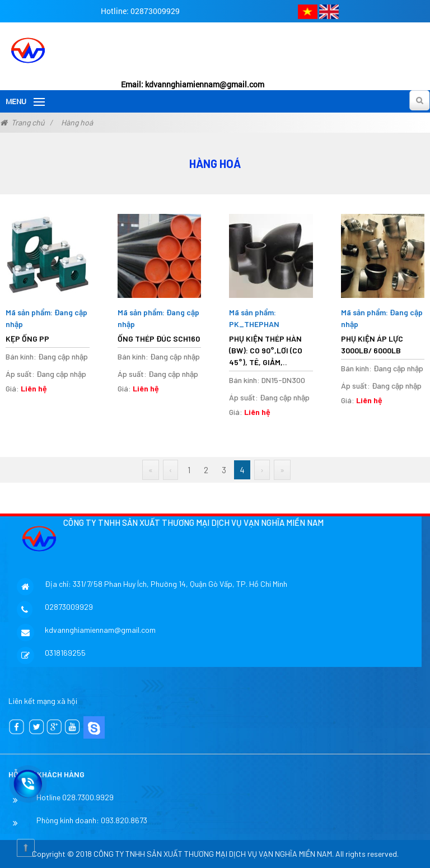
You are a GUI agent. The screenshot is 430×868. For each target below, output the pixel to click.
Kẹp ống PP (27, 339)
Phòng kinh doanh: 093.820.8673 (92, 820)
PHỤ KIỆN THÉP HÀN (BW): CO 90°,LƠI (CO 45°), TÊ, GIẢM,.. (266, 350)
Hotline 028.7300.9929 (75, 797)
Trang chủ (28, 122)
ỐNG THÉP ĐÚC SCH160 (159, 339)
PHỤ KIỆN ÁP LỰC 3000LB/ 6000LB (372, 344)
